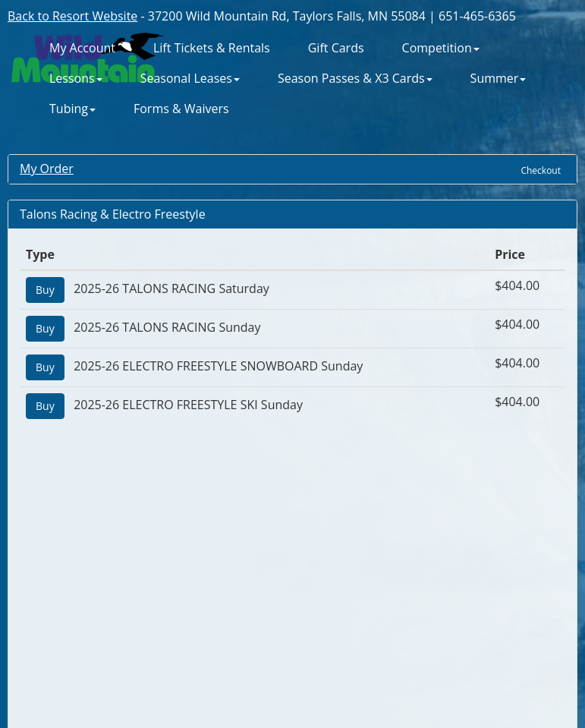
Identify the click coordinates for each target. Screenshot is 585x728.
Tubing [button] (72, 109)
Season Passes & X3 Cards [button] (355, 79)
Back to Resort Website (72, 16)
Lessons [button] (76, 79)
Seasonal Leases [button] (190, 79)
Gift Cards (336, 48)
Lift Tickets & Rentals (212, 48)
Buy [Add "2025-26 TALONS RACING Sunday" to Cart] (45, 328)
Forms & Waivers (181, 109)
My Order (47, 169)
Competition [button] (441, 48)
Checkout (541, 170)
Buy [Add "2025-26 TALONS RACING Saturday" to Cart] (45, 290)
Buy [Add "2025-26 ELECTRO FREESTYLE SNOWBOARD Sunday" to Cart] (45, 367)
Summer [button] (499, 79)
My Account (82, 48)
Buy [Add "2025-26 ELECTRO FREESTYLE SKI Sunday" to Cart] (45, 406)
